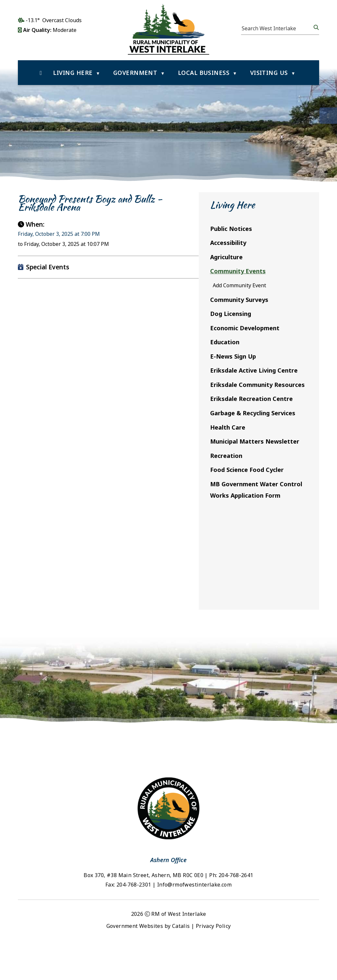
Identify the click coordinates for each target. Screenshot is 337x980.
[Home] (41, 73)
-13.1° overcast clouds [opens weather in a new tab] (54, 20)
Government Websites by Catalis (148, 961)
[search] (277, 28)
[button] (316, 27)
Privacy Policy (213, 961)
